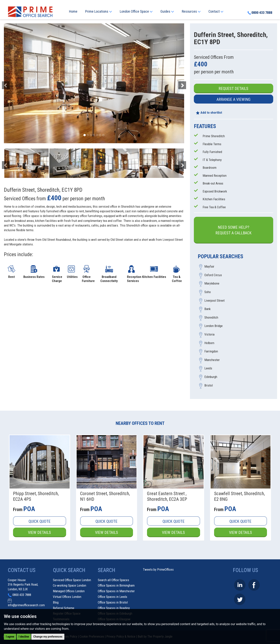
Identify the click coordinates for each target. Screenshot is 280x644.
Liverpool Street (214, 300)
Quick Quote (40, 521)
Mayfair (209, 267)
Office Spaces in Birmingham (116, 585)
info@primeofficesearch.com (26, 605)
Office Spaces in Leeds (112, 597)
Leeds (208, 368)
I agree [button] (10, 637)
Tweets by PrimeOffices (158, 569)
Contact (216, 11)
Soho (208, 292)
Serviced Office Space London (72, 580)
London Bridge (213, 326)
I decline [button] (24, 637)
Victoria (209, 335)
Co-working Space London (70, 585)
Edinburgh (211, 377)
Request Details (233, 89)
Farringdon (211, 351)
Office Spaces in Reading (114, 608)
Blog (56, 602)
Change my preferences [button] (48, 637)
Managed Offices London (69, 591)
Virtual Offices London (67, 597)
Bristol (209, 385)
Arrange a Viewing (234, 99)
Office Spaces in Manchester (116, 591)
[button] (17, 83)
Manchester (212, 360)
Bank (207, 309)
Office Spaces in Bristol (113, 602)
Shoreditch (211, 317)
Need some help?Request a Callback (234, 230)
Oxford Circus (213, 275)
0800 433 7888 (260, 13)
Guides (167, 11)
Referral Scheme (64, 608)
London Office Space (136, 11)
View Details (39, 532)
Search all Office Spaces (113, 580)
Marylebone (212, 284)
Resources (191, 11)
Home (73, 11)
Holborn (209, 343)
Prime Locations (99, 11)
